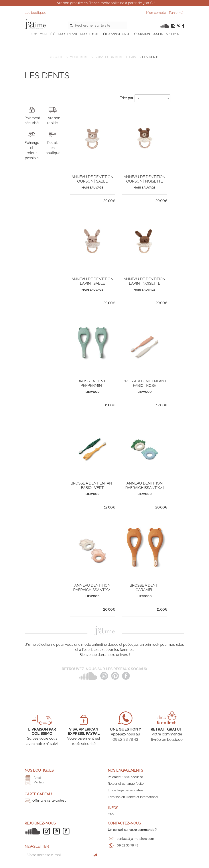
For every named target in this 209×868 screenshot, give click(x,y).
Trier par (127, 98)
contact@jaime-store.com (135, 839)
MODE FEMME (89, 34)
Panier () (176, 13)
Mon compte (156, 13)
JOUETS (158, 34)
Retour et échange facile (126, 784)
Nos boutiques (39, 770)
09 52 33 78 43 (127, 845)
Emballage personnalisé (125, 790)
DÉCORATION (141, 34)
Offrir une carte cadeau (49, 800)
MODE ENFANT (68, 34)
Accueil (56, 57)
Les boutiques (35, 13)
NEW (34, 34)
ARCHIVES (172, 34)
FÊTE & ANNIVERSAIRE (116, 34)
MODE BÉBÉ (48, 34)
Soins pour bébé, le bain (115, 57)
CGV (111, 814)
